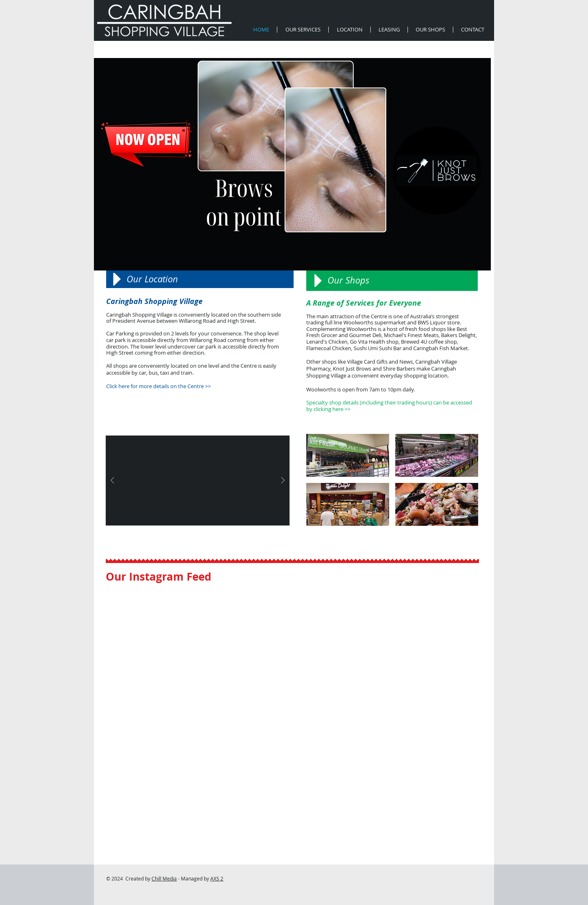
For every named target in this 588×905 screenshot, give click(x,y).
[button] (198, 480)
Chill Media (164, 878)
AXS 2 (217, 878)
